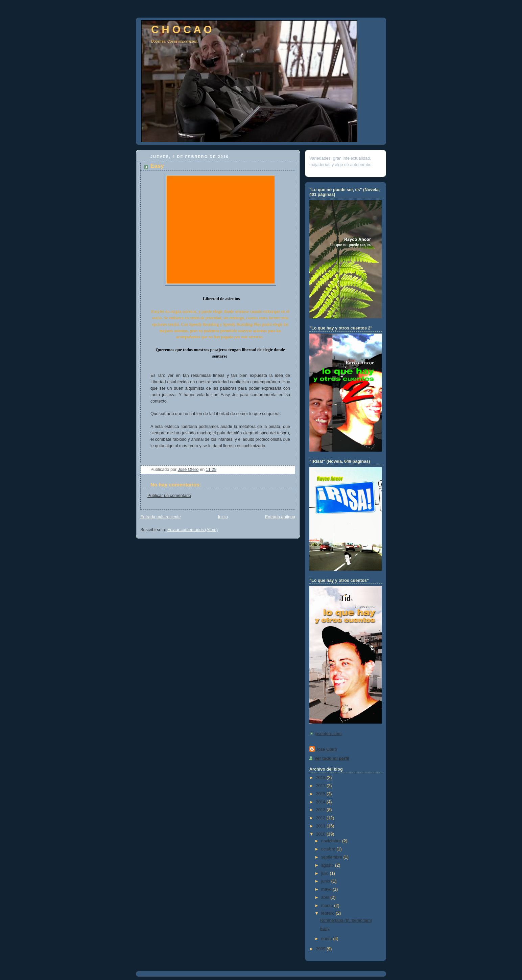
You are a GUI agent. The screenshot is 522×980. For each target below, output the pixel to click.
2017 (322, 786)
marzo (328, 906)
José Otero (327, 749)
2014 (322, 802)
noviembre (332, 841)
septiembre (332, 857)
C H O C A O (182, 30)
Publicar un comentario (169, 496)
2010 (322, 834)
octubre (329, 849)
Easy (325, 929)
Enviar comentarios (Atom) (193, 530)
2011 (322, 826)
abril (326, 897)
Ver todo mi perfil (332, 758)
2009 (322, 949)
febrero (328, 913)
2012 (322, 818)
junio (326, 881)
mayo (327, 889)
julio (326, 873)
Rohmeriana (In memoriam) (346, 920)
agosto (328, 865)
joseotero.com (328, 734)
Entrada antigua (280, 517)
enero (327, 939)
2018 (322, 778)
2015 (322, 794)
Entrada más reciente (161, 517)
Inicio (223, 517)
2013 (322, 810)
